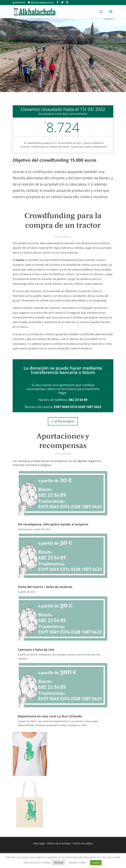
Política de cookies (83, 843)
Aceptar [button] (96, 863)
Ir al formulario (63, 421)
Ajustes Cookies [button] (77, 862)
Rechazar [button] (59, 863)
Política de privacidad (59, 843)
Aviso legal (39, 843)
